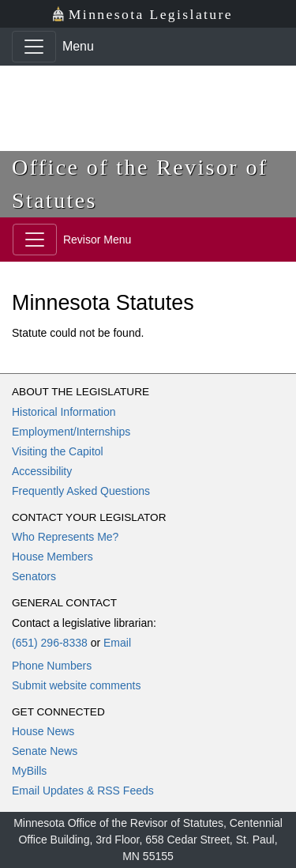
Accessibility (42, 471)
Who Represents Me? (65, 537)
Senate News (45, 751)
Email (117, 643)
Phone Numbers (52, 666)
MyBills (29, 771)
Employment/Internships (71, 432)
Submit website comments (76, 685)
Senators (34, 576)
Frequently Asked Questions (81, 491)
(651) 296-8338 (50, 643)
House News (43, 731)
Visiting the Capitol (58, 451)
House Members (52, 557)
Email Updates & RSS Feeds (83, 791)
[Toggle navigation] (34, 47)
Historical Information (64, 412)
